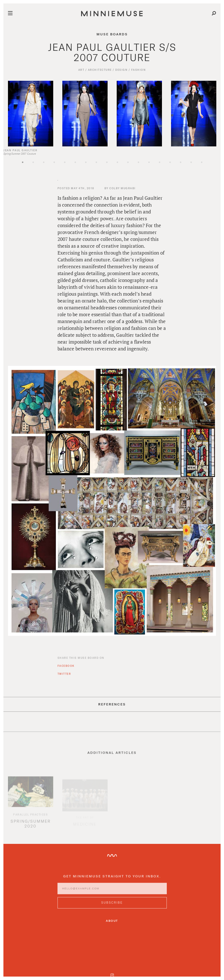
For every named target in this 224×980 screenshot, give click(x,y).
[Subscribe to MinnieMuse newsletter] (112, 906)
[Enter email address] (112, 891)
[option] (31, 114)
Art (81, 70)
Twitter (64, 676)
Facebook (66, 669)
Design (121, 70)
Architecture (100, 70)
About (112, 920)
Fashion (139, 70)
